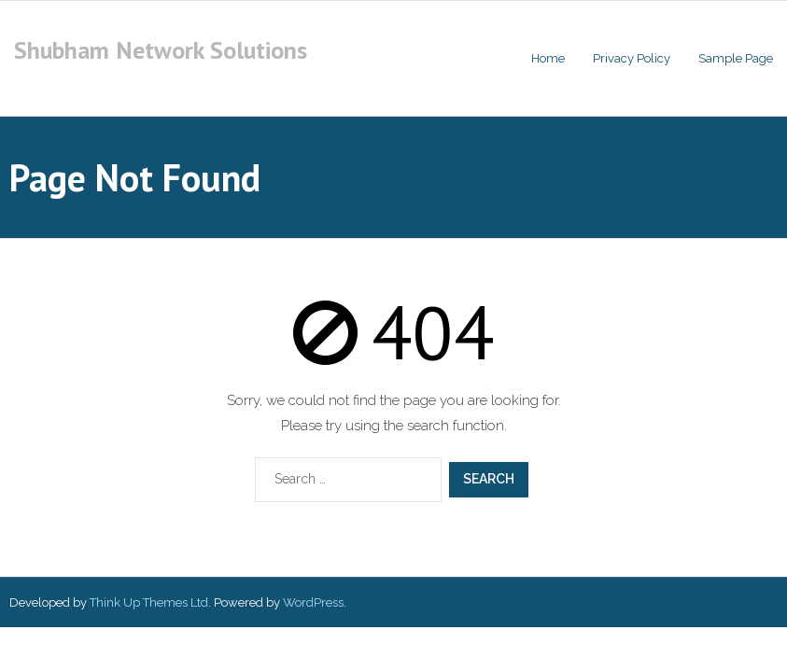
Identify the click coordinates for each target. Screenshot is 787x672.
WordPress (313, 602)
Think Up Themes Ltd (149, 602)
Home (548, 58)
